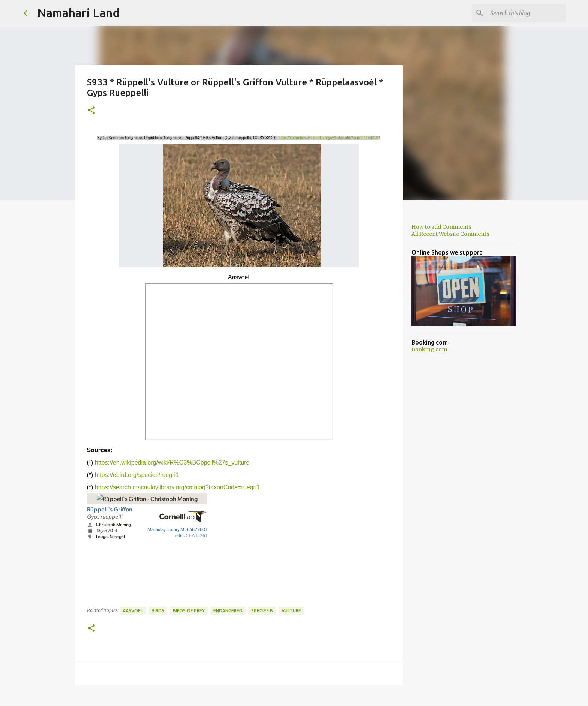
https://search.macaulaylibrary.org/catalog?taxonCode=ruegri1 (177, 487)
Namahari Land (78, 13)
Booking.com (429, 349)
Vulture (291, 611)
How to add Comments (441, 227)
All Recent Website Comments (450, 234)
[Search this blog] (526, 13)
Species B (262, 611)
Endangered (228, 611)
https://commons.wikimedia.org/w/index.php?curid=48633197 (329, 138)
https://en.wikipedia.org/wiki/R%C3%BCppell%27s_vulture (172, 462)
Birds (158, 611)
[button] (91, 111)
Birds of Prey (189, 611)
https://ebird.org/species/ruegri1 (137, 475)
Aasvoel (133, 611)
